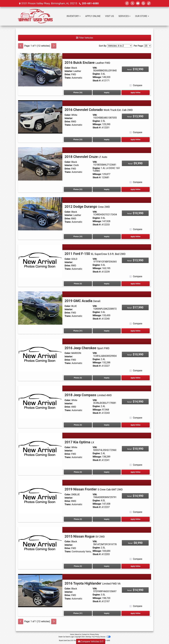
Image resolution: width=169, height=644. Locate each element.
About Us (78, 634)
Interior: (69, 71)
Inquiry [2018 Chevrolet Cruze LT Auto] (107, 189)
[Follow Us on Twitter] (132, 3)
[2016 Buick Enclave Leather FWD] (40, 70)
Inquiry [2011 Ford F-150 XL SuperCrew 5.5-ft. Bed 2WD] (107, 284)
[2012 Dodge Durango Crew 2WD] (40, 214)
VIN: (95, 68)
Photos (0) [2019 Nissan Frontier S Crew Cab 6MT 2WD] (78, 519)
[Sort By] (120, 46)
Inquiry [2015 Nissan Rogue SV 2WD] (107, 566)
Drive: (68, 74)
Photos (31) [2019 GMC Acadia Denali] (78, 331)
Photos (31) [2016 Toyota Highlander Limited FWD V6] (78, 613)
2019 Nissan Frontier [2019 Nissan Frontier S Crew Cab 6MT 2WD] (94, 489)
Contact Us (86, 634)
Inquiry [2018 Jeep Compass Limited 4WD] (107, 425)
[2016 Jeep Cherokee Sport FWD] (40, 355)
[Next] (54, 46)
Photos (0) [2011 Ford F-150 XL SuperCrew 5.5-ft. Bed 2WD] (78, 284)
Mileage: (97, 77)
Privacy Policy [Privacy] (94, 634)
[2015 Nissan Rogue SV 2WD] (40, 543)
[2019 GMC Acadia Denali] (40, 308)
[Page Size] (148, 46)
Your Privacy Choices (101, 637)
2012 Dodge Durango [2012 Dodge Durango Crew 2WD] (87, 207)
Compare (138, 85)
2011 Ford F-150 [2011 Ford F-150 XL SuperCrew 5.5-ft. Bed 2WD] (95, 254)
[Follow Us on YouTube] (138, 3)
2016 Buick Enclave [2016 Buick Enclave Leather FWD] (87, 63)
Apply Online (135, 93)
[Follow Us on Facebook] (127, 3)
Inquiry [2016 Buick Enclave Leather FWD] (107, 93)
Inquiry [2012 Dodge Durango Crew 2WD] (107, 237)
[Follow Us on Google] (143, 3)
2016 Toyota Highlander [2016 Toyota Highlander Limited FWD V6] (93, 583)
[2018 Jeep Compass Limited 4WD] (40, 402)
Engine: (96, 74)
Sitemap (88, 637)
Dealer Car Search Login (66, 637)
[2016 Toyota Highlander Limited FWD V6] (40, 590)
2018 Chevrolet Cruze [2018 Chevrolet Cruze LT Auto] (86, 157)
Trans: (68, 78)
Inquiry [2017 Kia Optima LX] (107, 472)
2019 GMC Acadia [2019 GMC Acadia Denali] (82, 301)
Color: (68, 68)
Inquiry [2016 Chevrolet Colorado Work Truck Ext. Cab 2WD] (107, 140)
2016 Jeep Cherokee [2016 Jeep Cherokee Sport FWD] (87, 348)
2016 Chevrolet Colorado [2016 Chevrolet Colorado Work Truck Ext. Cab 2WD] (99, 110)
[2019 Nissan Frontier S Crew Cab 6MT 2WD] (40, 496)
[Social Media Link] (149, 3)
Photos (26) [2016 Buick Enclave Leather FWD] (78, 93)
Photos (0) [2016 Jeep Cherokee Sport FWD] (78, 378)
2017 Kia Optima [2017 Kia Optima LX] (79, 442)
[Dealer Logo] (35, 16)
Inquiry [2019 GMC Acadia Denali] (107, 331)
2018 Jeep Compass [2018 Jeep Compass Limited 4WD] (88, 395)
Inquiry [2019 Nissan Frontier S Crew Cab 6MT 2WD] (107, 519)
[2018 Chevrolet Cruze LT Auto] (40, 164)
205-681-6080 (90, 3)
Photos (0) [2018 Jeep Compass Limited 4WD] (78, 425)
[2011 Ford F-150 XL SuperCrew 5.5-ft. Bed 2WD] (40, 261)
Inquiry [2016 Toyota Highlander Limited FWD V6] (107, 613)
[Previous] (21, 46)
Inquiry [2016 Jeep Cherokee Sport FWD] (107, 378)
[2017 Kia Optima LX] (40, 449)
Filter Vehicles (85, 38)
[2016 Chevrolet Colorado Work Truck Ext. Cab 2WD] (40, 117)
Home (72, 634)
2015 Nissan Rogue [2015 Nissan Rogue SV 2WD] (85, 536)
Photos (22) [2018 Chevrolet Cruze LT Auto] (78, 189)
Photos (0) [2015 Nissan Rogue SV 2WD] (78, 566)
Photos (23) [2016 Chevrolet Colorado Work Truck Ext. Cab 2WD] (78, 140)
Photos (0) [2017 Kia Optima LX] (78, 472)
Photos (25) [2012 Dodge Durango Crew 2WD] (78, 237)
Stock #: (97, 81)
